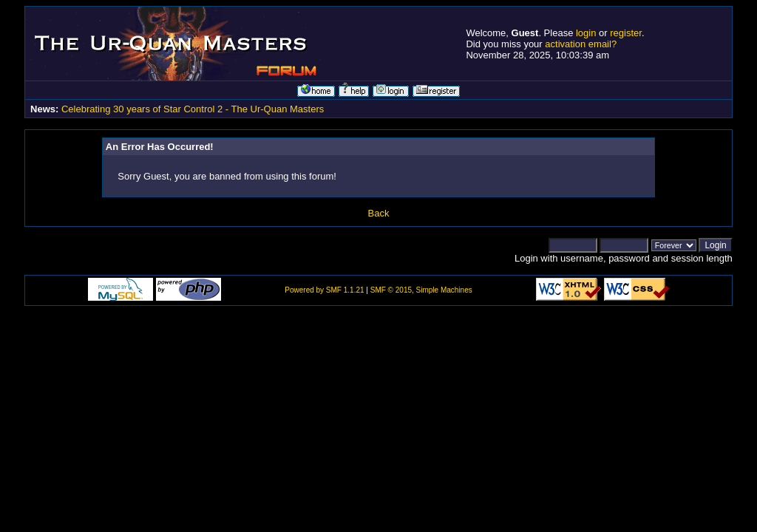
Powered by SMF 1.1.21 (324, 290)
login (586, 33)
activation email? (581, 44)
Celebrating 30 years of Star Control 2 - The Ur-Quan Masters (193, 109)
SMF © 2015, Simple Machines (421, 290)
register (626, 33)
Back (379, 213)
